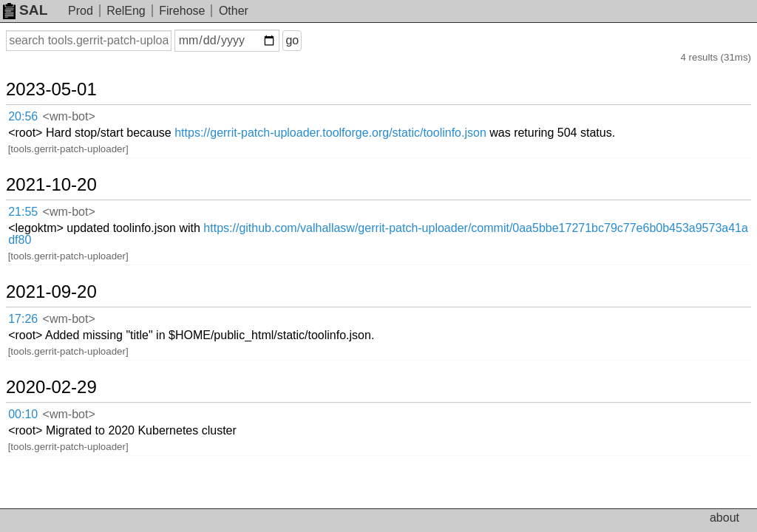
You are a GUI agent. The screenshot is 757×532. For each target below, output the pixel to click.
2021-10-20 (51, 185)
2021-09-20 (51, 292)
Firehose (182, 11)
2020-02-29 (51, 387)
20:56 (23, 116)
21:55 (23, 212)
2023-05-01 (51, 89)
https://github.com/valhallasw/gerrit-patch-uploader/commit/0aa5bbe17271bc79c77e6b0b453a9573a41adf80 (378, 234)
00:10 (23, 414)
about (724, 518)
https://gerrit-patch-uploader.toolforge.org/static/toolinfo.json (330, 133)
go (292, 40)
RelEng (126, 11)
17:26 (23, 319)
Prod (81, 11)
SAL (25, 10)
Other (234, 11)
